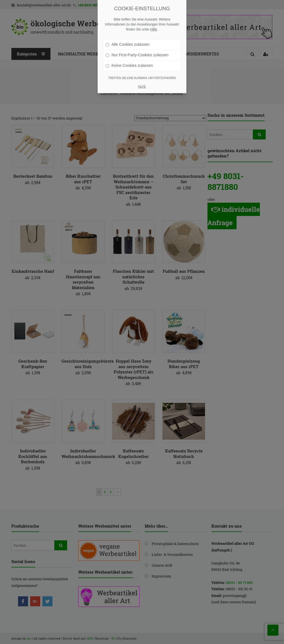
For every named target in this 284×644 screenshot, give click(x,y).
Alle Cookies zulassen (128, 44)
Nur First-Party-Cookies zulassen (137, 55)
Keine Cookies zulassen (129, 65)
